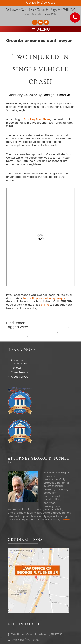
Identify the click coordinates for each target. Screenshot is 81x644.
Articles (22, 363)
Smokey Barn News (37, 119)
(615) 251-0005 (46, 3)
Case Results (19, 372)
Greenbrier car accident (48, 327)
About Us (17, 360)
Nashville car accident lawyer (36, 337)
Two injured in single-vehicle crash (40, 69)
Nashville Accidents (42, 323)
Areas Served (19, 377)
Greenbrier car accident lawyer (32, 331)
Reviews (16, 368)
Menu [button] (43, 29)
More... (67, 520)
